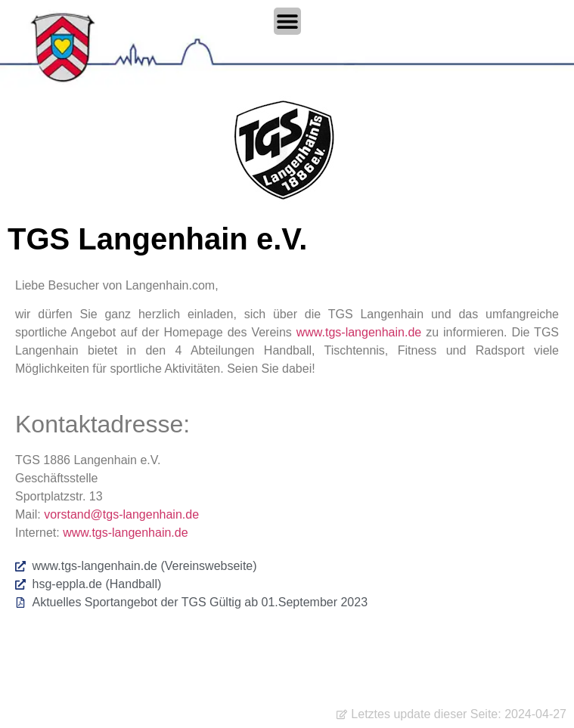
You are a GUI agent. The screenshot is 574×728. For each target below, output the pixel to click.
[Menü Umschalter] (287, 21)
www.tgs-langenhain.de (359, 332)
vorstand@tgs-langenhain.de (121, 514)
